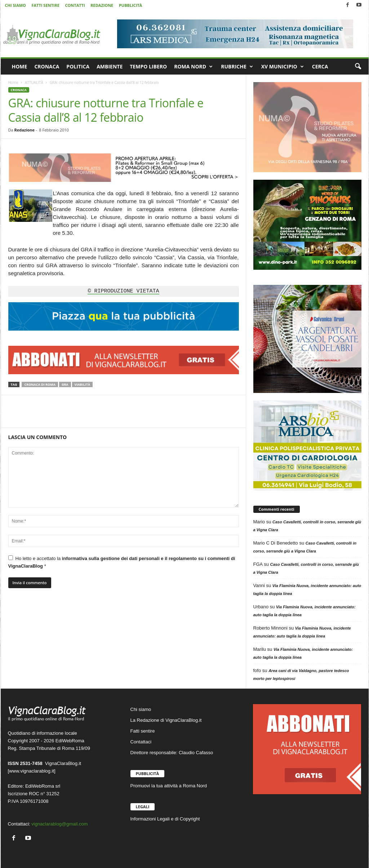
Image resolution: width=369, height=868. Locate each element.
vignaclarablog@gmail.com (59, 824)
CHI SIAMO (15, 5)
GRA (65, 384)
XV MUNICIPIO (283, 67)
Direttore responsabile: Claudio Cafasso (172, 753)
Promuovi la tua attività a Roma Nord (169, 786)
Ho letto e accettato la (122, 562)
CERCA (320, 66)
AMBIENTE (110, 66)
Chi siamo (141, 709)
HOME (20, 66)
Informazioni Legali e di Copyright (165, 819)
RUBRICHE (237, 67)
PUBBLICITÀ (130, 5)
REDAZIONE (102, 5)
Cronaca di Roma (40, 384)
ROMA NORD (193, 67)
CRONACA (47, 66)
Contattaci (141, 742)
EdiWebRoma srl (43, 786)
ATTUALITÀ (34, 82)
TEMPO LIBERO (148, 66)
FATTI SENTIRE (45, 5)
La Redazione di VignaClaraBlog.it (166, 720)
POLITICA (78, 66)
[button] (358, 67)
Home (13, 82)
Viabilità (83, 384)
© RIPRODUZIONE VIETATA (123, 291)
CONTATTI (75, 5)
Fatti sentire (143, 731)
